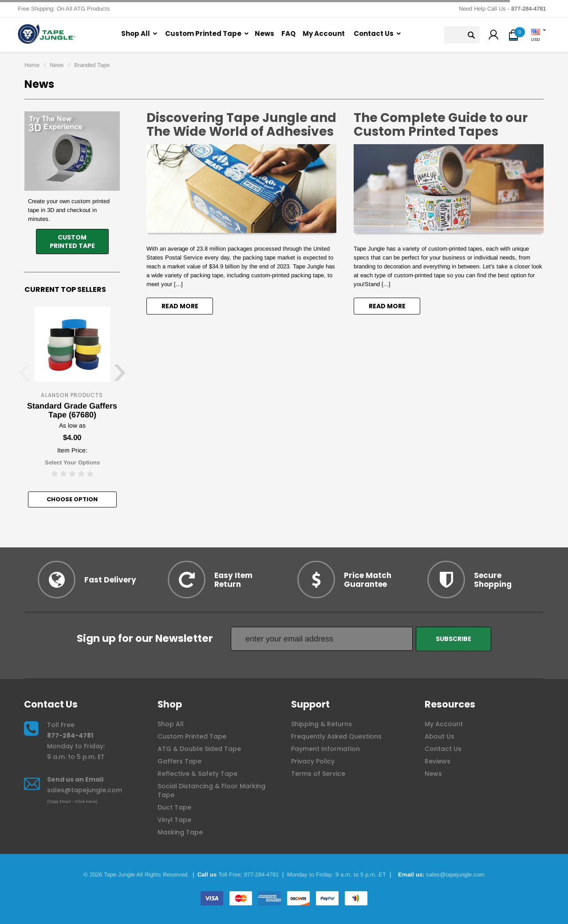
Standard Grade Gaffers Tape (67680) (72, 410)
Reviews (438, 761)
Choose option (72, 499)
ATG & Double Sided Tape (199, 749)
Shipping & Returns (321, 724)
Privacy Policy (313, 761)
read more (180, 306)
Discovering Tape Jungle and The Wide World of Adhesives (241, 125)
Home (32, 65)
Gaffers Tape (179, 761)
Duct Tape (174, 807)
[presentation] (25, 376)
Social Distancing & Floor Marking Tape (211, 790)
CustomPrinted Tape (72, 242)
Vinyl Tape (174, 820)
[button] (493, 36)
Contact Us (374, 33)
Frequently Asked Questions (336, 736)
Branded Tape (92, 65)
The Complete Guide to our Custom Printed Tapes (441, 125)
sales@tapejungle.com (85, 790)
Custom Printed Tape (203, 33)
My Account (324, 33)
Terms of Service (318, 774)
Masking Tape (180, 832)
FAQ (288, 33)
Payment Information (325, 749)
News (264, 33)
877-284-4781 (70, 735)
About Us (440, 736)
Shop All (136, 33)
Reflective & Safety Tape (197, 774)
